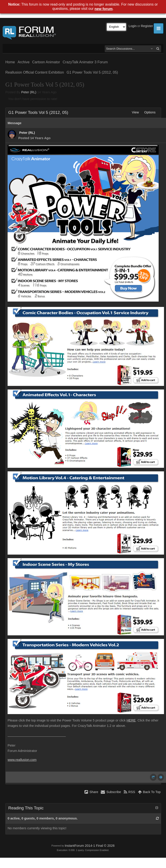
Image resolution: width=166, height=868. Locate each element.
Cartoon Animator (46, 62)
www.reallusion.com (22, 760)
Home (10, 62)
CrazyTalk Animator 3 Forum (85, 62)
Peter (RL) (29, 92)
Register (147, 26)
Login (133, 26)
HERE (131, 720)
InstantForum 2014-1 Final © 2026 (89, 846)
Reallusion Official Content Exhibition (35, 72)
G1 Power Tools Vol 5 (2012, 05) (92, 72)
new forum (104, 9)
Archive (24, 62)
